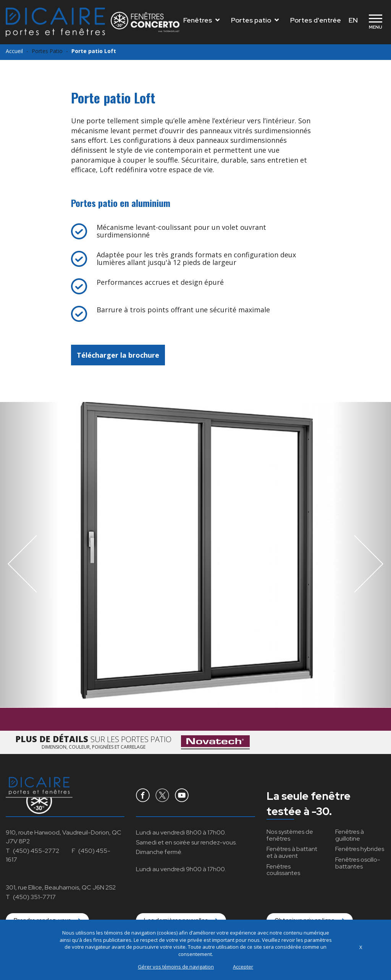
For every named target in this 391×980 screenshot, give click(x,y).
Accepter (243, 967)
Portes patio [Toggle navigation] (255, 20)
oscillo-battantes (358, 863)
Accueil (14, 51)
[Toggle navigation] (375, 22)
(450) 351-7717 (34, 897)
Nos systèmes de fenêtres (290, 835)
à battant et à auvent (292, 852)
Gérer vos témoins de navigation (176, 967)
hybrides (360, 849)
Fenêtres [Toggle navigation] (201, 20)
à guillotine (350, 835)
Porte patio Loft (94, 51)
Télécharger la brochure (118, 355)
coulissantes (283, 870)
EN (353, 20)
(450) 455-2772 (36, 851)
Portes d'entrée (316, 20)
